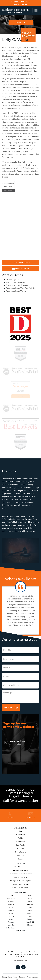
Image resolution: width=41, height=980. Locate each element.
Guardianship (20, 835)
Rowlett (30, 913)
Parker (30, 907)
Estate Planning (21, 845)
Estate (20, 831)
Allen (30, 901)
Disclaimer (22, 977)
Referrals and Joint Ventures (21, 888)
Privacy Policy (13, 977)
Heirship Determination (20, 870)
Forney (11, 907)
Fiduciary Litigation (20, 877)
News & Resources (20, 852)
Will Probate (20, 849)
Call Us (10, 815)
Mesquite (30, 904)
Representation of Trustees (17, 291)
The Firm (20, 838)
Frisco (30, 916)
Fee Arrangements (32, 977)
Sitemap (5, 977)
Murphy (11, 910)
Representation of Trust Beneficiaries (21, 288)
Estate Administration (21, 867)
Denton (30, 896)
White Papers (20, 855)
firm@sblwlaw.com (20, 961)
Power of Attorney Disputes (17, 285)
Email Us (31, 815)
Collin (11, 896)
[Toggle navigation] (36, 11)
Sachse (30, 910)
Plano (30, 898)
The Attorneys (21, 842)
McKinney (11, 901)
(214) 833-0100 (20, 4)
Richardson (11, 898)
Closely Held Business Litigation (21, 881)
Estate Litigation (13, 279)
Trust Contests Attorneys (16, 282)
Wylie (11, 913)
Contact (21, 859)
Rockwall (11, 916)
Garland (11, 904)
